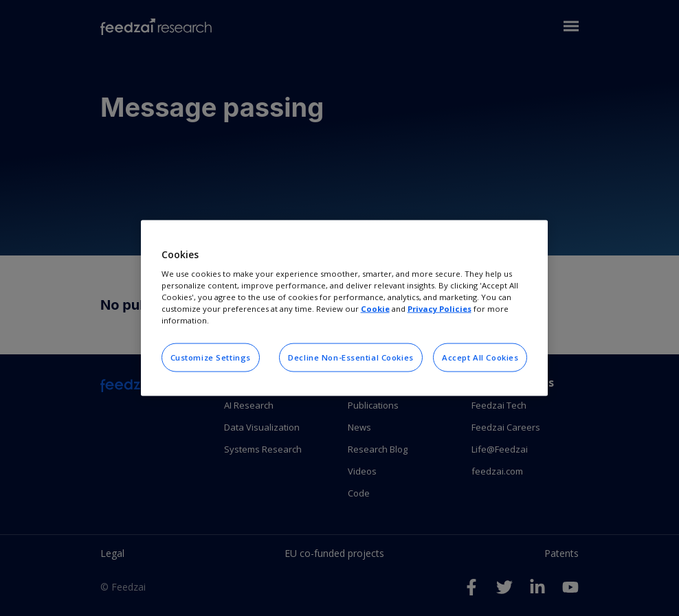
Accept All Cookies (480, 357)
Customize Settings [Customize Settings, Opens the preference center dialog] (211, 357)
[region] (345, 308)
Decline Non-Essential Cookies (351, 357)
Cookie (375, 309)
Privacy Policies (439, 309)
